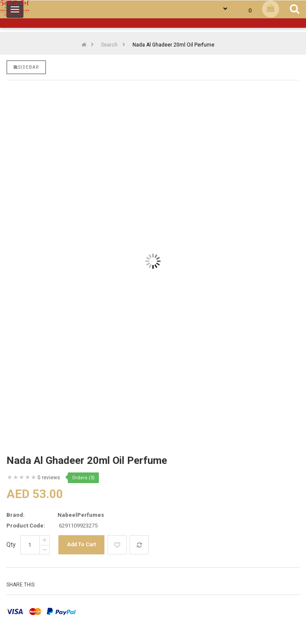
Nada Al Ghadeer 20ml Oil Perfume (173, 45)
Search (109, 45)
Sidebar (26, 67)
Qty (11, 545)
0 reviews (49, 478)
